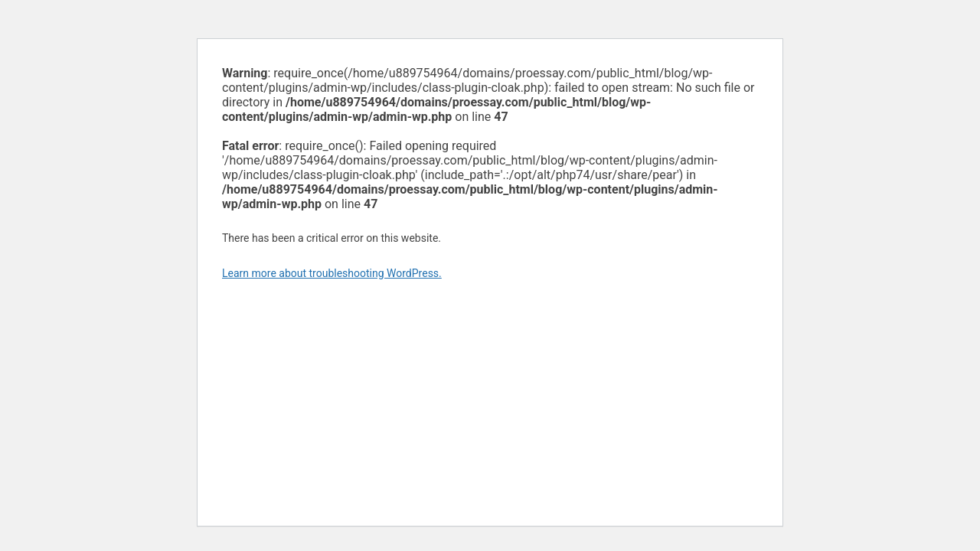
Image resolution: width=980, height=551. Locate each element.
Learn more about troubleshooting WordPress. (332, 273)
